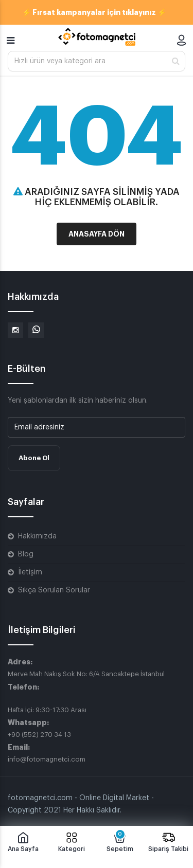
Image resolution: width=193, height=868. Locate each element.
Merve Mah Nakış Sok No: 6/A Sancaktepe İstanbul (86, 674)
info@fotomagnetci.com (47, 759)
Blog (26, 554)
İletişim (30, 572)
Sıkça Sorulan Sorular (54, 590)
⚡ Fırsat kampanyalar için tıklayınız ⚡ (94, 12)
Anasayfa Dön (97, 234)
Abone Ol (34, 458)
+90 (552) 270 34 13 (39, 735)
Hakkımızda (37, 536)
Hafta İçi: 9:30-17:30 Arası (47, 710)
